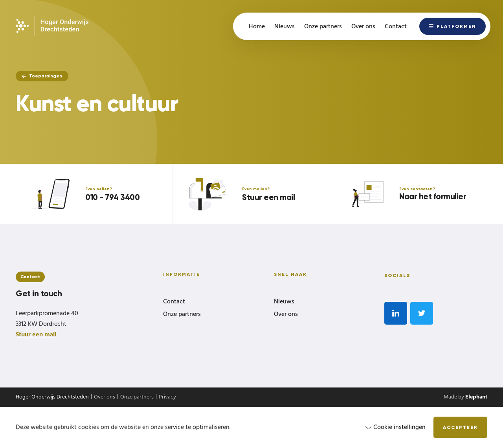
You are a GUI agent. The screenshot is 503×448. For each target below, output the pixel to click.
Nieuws (284, 302)
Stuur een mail (36, 335)
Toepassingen (42, 76)
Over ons (286, 315)
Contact (174, 302)
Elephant (476, 397)
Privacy (167, 397)
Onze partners (182, 315)
